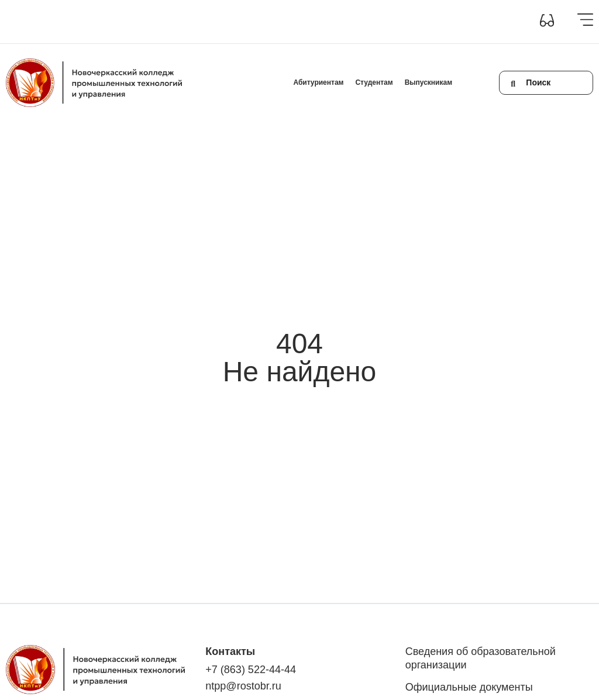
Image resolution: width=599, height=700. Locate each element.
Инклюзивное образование (171, 21)
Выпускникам (428, 82)
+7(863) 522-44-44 (358, 21)
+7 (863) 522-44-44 (251, 670)
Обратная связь (303, 21)
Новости (227, 21)
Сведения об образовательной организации (66, 21)
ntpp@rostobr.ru (243, 686)
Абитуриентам (318, 82)
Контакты (260, 21)
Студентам (374, 82)
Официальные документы (469, 687)
